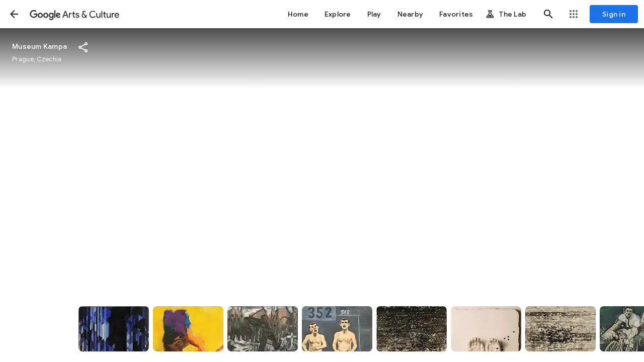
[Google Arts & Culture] (74, 14)
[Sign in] (614, 14)
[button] (14, 14)
